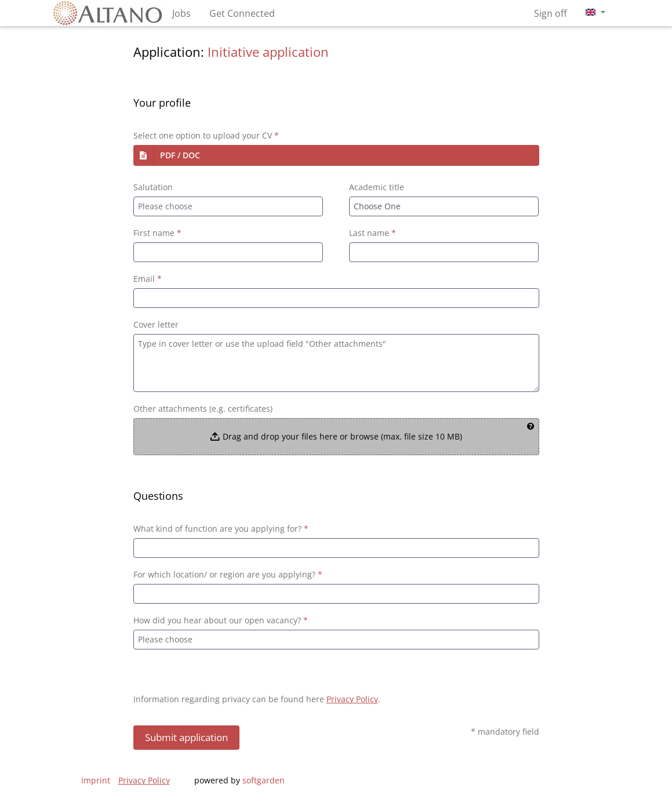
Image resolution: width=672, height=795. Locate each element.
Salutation (153, 187)
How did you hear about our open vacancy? (221, 620)
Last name (373, 233)
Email (148, 279)
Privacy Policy (352, 699)
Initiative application (268, 52)
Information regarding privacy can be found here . (257, 699)
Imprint (96, 780)
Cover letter (156, 324)
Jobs (181, 13)
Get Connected (242, 13)
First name (157, 233)
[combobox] (228, 206)
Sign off (551, 13)
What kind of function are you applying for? (221, 529)
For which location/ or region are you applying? (228, 574)
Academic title (377, 187)
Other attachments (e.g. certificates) (203, 409)
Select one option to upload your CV (206, 135)
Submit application (186, 737)
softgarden (264, 780)
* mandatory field (505, 732)
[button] (336, 155)
